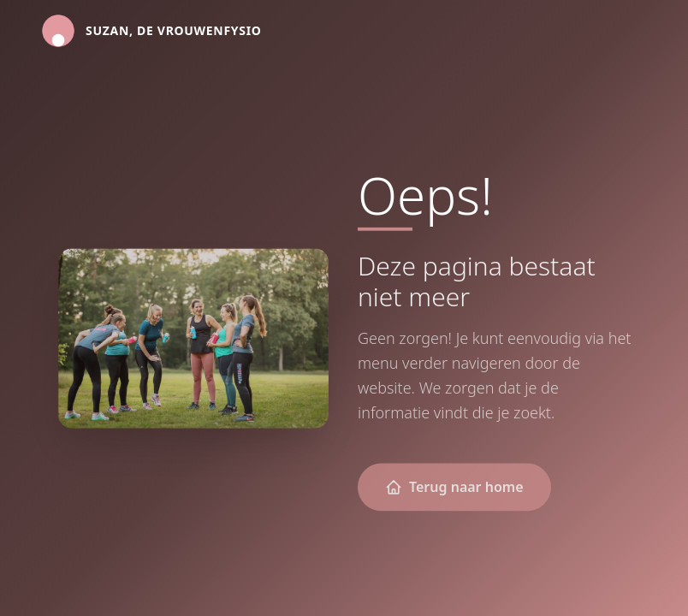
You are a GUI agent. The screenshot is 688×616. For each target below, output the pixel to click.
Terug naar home (454, 488)
